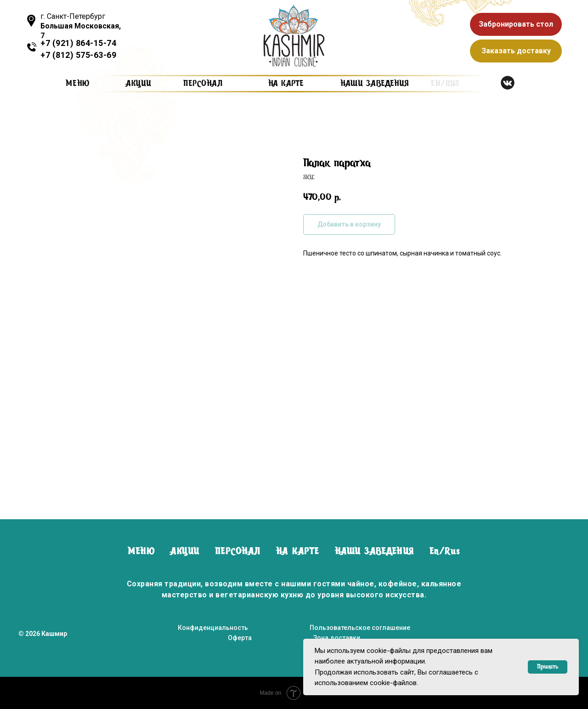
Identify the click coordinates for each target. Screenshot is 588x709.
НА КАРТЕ (298, 552)
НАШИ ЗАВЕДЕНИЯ (374, 552)
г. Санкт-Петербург (81, 26)
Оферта (240, 638)
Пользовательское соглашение (360, 628)
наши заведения (375, 84)
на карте (286, 84)
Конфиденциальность (213, 628)
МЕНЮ (141, 552)
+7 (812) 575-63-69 (78, 55)
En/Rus (445, 552)
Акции (139, 84)
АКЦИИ (185, 552)
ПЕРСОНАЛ (238, 552)
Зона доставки (337, 638)
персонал (203, 84)
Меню (78, 84)
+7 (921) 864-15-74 (78, 43)
